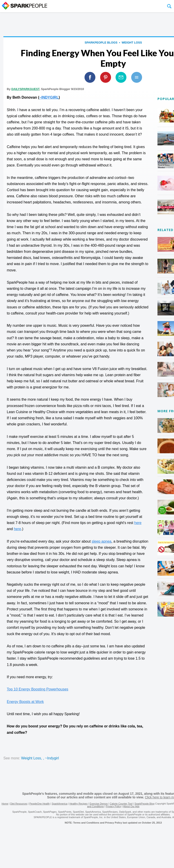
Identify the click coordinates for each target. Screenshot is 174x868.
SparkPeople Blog (145, 804)
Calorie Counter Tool (121, 804)
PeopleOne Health (39, 804)
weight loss (132, 43)
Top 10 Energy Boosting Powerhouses (37, 689)
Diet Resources (19, 804)
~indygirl (52, 758)
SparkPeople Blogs (101, 43)
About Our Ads (131, 806)
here (138, 523)
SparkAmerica (59, 804)
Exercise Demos (99, 804)
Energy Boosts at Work (25, 702)
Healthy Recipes (78, 804)
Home (5, 804)
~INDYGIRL (49, 97)
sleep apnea (102, 541)
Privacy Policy (114, 806)
